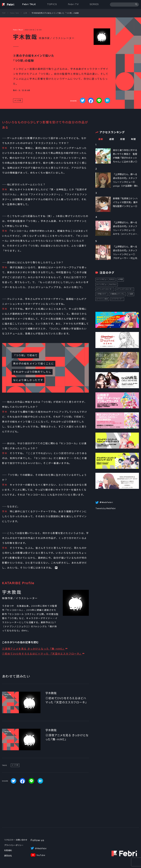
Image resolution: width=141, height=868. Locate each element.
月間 (122, 139)
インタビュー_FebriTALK (107, 284)
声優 (121, 279)
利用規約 (8, 850)
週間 (112, 139)
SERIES (94, 4)
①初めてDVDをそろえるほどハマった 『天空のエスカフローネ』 (42, 654)
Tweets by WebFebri (105, 508)
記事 (25, 13)
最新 (101, 139)
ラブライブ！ (118, 299)
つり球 (19, 100)
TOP (4, 13)
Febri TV (73, 4)
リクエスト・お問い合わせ (16, 840)
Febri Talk (15, 13)
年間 (133, 139)
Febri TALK (29, 4)
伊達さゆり (102, 294)
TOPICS (52, 4)
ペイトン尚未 (103, 299)
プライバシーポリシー (14, 845)
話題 (131, 294)
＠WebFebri (41, 849)
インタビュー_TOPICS (106, 279)
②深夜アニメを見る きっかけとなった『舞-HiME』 (34, 649)
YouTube (41, 855)
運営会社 (8, 856)
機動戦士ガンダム (118, 294)
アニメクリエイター (105, 289)
